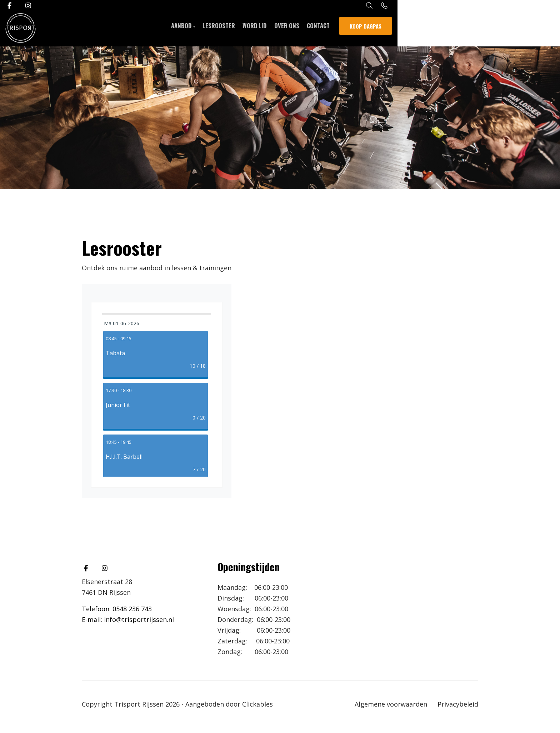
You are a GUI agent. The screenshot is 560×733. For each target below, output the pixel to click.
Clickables (257, 704)
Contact (402, 29)
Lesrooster (296, 29)
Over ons (368, 29)
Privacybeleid (458, 704)
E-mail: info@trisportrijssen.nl (128, 619)
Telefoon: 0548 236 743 (117, 609)
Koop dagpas (451, 29)
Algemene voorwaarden (391, 704)
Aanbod (256, 29)
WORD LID (334, 29)
